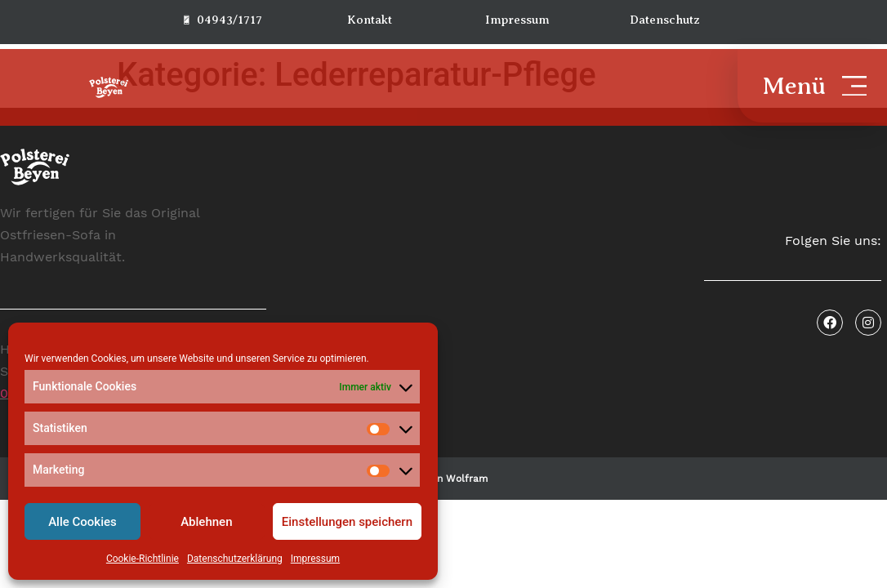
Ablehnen (206, 522)
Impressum (315, 559)
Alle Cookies (82, 522)
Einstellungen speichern (347, 522)
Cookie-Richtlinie (143, 559)
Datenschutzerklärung (235, 559)
